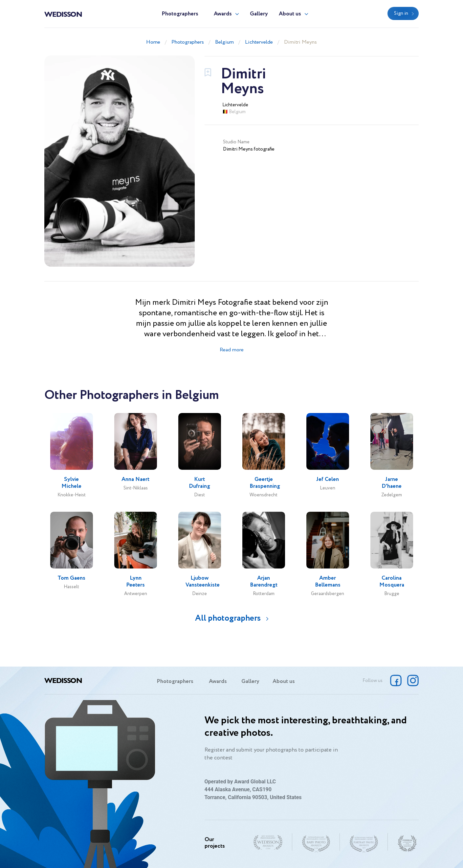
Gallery (259, 14)
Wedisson (63, 14)
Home (153, 42)
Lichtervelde (259, 42)
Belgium (224, 42)
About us (290, 14)
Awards (223, 14)
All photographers (228, 618)
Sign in (401, 13)
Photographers (180, 14)
